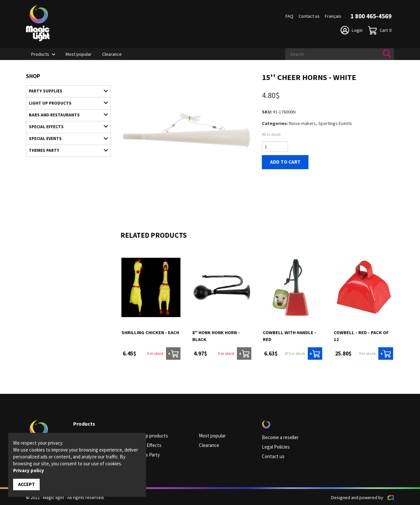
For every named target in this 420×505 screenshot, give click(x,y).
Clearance (112, 54)
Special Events (65, 136)
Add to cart (284, 162)
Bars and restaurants (65, 114)
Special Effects (65, 125)
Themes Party (65, 148)
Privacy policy (29, 471)
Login (352, 30)
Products (40, 54)
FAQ (289, 16)
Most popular (79, 54)
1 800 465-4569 (371, 16)
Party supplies (65, 91)
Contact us (309, 16)
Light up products (65, 102)
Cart (380, 30)
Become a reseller (280, 437)
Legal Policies (275, 447)
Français (333, 16)
